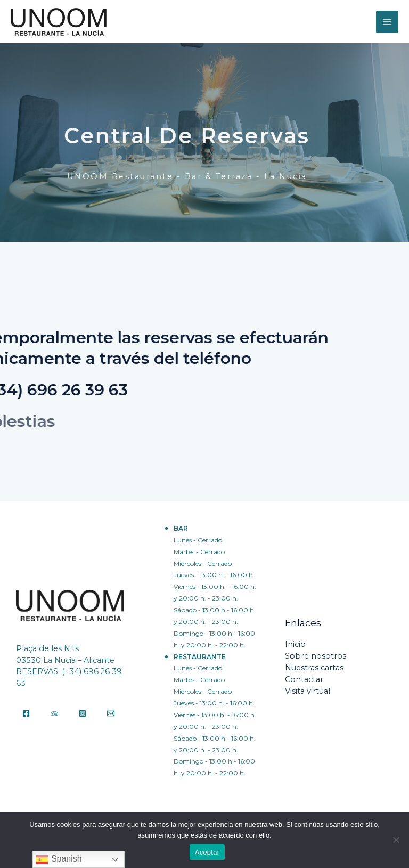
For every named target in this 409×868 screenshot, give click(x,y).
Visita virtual (308, 691)
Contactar (304, 679)
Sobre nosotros (316, 656)
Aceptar (207, 852)
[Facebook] (26, 713)
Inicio (295, 644)
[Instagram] (83, 713)
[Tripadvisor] (54, 713)
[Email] (111, 713)
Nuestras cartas (314, 668)
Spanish (59, 859)
